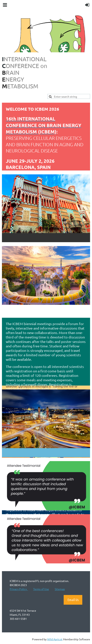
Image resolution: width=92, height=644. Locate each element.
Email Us (73, 600)
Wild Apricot (55, 639)
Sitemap (60, 589)
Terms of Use (41, 589)
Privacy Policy (19, 589)
